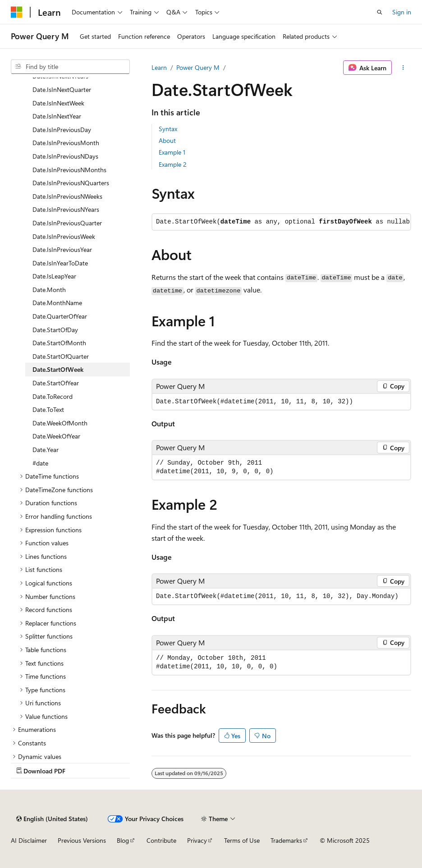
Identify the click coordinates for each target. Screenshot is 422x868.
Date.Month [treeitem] (49, 290)
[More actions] (403, 68)
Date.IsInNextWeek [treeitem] (58, 103)
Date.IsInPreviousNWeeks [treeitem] (67, 196)
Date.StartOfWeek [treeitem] (58, 369)
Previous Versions (82, 840)
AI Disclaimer (29, 840)
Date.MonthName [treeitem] (57, 303)
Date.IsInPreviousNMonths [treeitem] (69, 170)
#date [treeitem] (40, 463)
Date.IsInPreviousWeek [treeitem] (64, 236)
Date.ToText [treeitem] (48, 409)
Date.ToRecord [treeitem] (53, 396)
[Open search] (380, 12)
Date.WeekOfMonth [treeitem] (60, 423)
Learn (159, 67)
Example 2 (173, 164)
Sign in (402, 12)
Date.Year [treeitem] (46, 450)
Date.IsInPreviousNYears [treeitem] (66, 209)
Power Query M (198, 67)
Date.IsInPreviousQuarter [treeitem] (67, 223)
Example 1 (172, 152)
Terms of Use (242, 840)
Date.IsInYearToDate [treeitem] (60, 263)
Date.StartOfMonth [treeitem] (59, 343)
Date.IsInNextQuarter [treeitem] (62, 89)
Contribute (161, 840)
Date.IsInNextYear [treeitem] (57, 116)
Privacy (197, 840)
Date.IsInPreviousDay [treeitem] (62, 130)
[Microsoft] (17, 12)
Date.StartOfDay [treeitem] (55, 330)
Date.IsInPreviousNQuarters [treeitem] (71, 183)
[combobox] (70, 67)
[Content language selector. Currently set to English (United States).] (52, 819)
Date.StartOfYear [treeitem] (56, 383)
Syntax (168, 129)
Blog (123, 840)
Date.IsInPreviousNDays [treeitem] (65, 156)
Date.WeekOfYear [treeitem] (56, 436)
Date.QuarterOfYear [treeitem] (60, 316)
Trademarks (286, 840)
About (167, 140)
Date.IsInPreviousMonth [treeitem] (66, 143)
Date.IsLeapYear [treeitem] (54, 276)
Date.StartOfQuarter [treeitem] (61, 356)
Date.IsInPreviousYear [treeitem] (62, 249)
